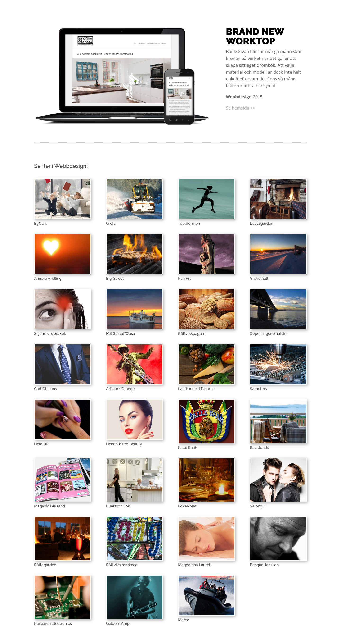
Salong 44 (259, 506)
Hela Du (41, 444)
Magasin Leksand (49, 506)
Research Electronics (53, 623)
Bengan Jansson (264, 565)
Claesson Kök (118, 506)
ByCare (41, 223)
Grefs (111, 223)
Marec (184, 620)
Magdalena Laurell (195, 565)
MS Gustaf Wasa (121, 334)
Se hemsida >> (240, 108)
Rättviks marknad (122, 565)
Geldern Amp (118, 623)
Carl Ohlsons (45, 389)
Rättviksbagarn (192, 334)
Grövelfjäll (259, 278)
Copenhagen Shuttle (268, 334)
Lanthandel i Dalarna (196, 389)
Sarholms (258, 389)
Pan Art (185, 278)
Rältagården (45, 565)
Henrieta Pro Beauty (124, 444)
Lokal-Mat (187, 506)
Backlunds (259, 448)
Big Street (115, 278)
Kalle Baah (188, 448)
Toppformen (189, 223)
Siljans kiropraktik (50, 334)
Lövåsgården (261, 223)
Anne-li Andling (48, 278)
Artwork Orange (120, 389)
